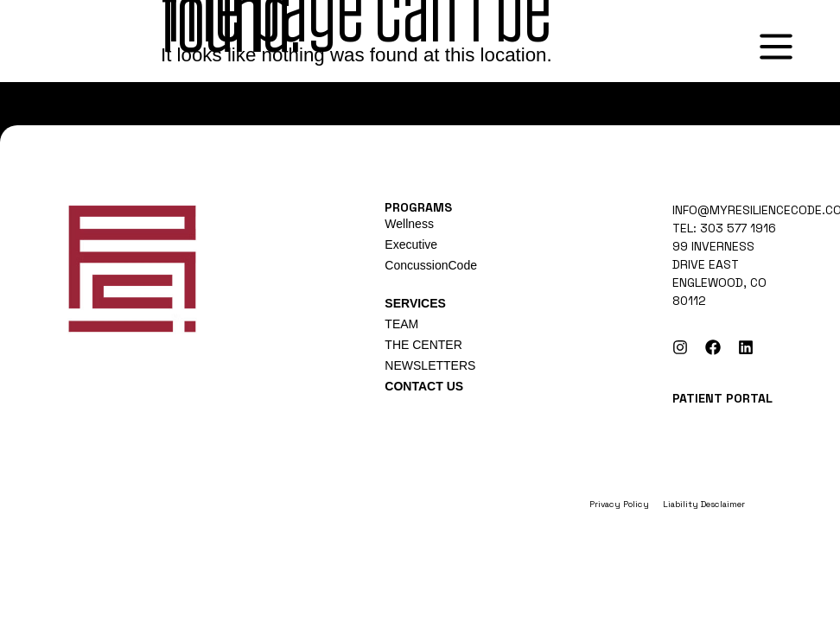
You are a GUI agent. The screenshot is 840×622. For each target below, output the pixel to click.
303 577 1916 (738, 228)
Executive (411, 244)
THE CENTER (423, 345)
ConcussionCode (431, 265)
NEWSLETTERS (430, 365)
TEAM (401, 324)
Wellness (409, 224)
